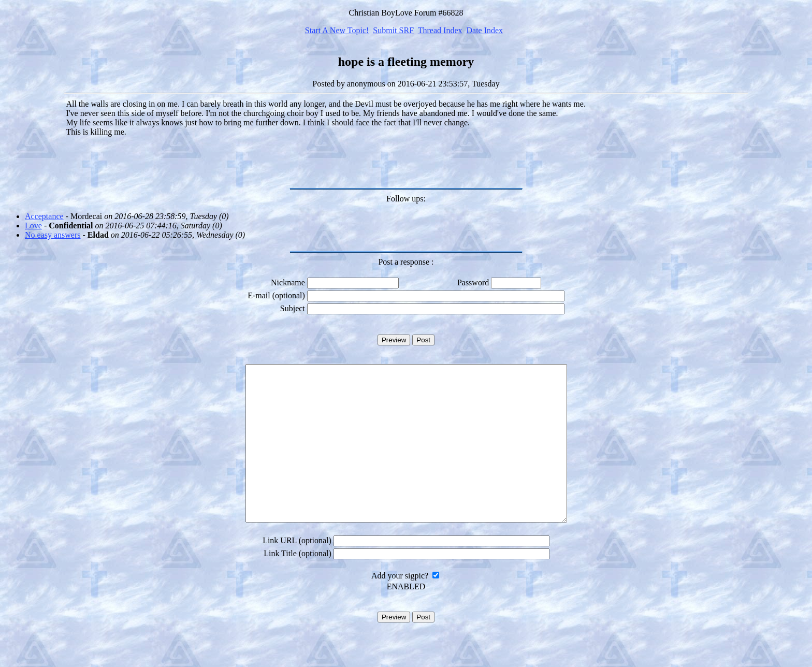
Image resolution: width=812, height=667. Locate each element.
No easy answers (53, 235)
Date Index (484, 30)
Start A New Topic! (337, 30)
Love (33, 226)
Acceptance (44, 216)
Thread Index (440, 30)
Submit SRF (393, 30)
